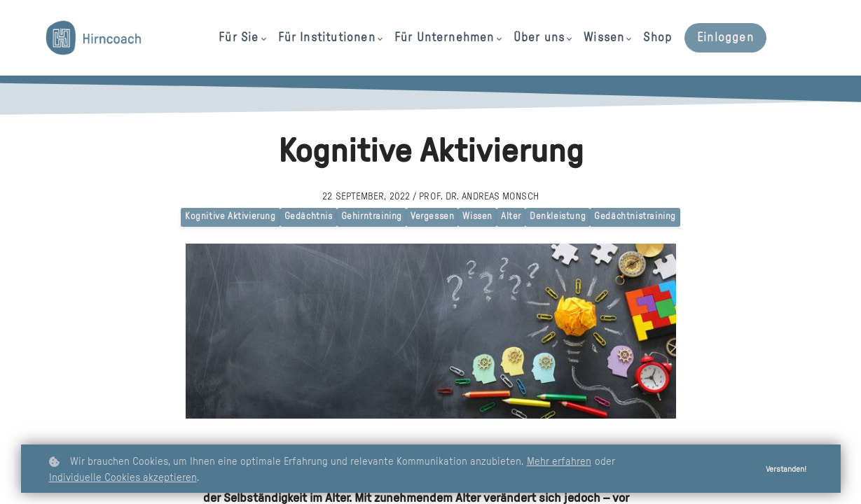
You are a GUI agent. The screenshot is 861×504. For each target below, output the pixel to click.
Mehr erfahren (559, 462)
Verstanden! (782, 470)
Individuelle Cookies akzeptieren (123, 478)
